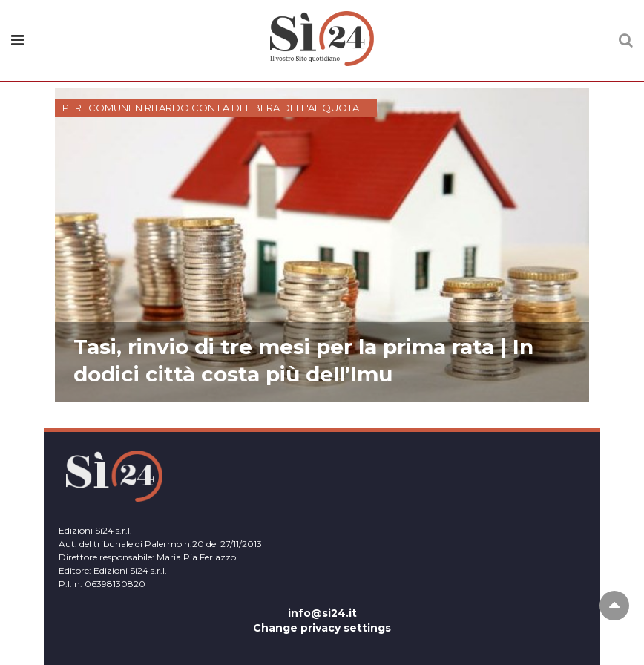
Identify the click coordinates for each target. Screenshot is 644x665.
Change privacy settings (322, 628)
